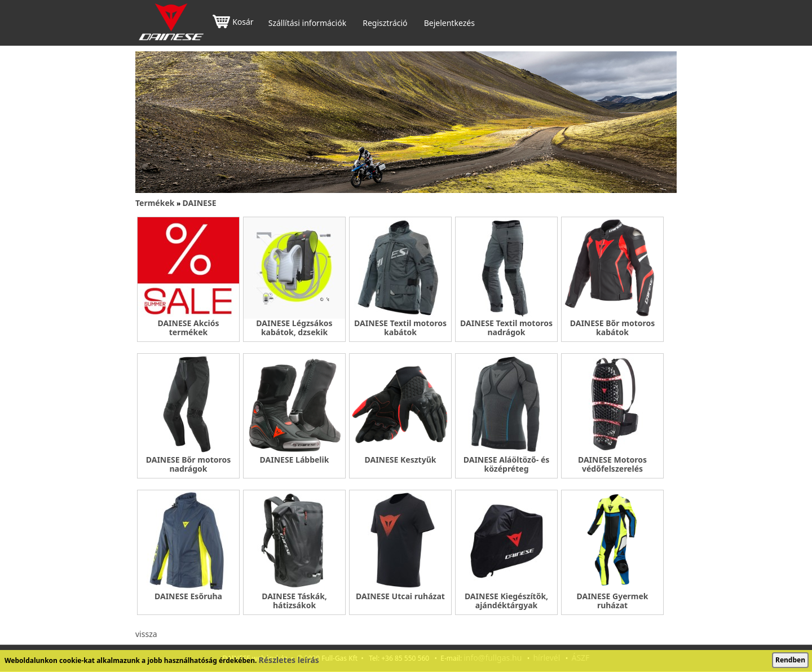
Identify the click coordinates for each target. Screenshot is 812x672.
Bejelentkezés (449, 23)
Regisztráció (385, 23)
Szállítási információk (307, 23)
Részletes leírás (289, 660)
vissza (146, 634)
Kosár (233, 23)
